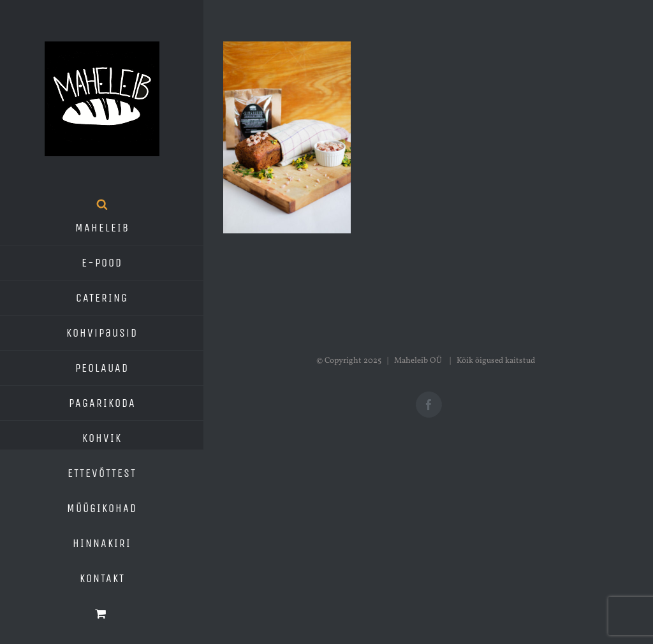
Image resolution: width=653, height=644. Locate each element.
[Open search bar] (102, 204)
